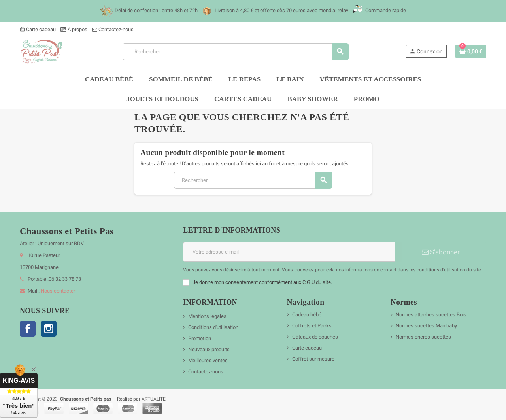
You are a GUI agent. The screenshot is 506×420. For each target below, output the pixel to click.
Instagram (49, 329)
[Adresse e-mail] (289, 252)
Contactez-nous (113, 29)
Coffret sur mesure (313, 359)
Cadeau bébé (307, 315)
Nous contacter (58, 291)
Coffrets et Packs (312, 326)
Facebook (28, 329)
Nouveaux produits (209, 349)
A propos (74, 29)
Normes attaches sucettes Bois (431, 315)
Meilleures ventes (208, 360)
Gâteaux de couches (315, 337)
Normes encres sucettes (423, 337)
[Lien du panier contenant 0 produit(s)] (471, 51)
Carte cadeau (38, 29)
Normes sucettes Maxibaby (426, 326)
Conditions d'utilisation (213, 327)
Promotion (200, 338)
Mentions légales (207, 316)
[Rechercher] (235, 52)
